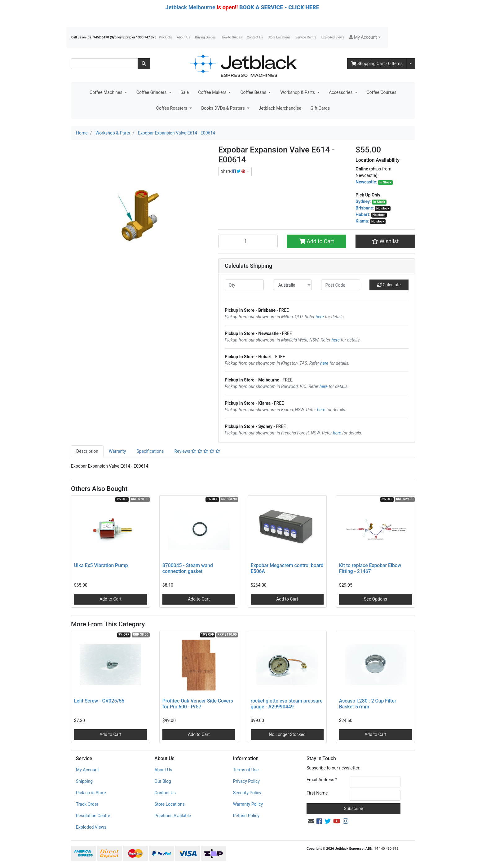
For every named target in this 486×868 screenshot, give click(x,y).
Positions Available (173, 816)
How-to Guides (231, 37)
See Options (376, 599)
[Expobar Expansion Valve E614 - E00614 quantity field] (248, 241)
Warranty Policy (248, 804)
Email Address (322, 780)
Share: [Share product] (234, 171)
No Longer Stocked (287, 734)
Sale (185, 92)
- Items (377, 64)
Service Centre (306, 37)
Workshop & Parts (298, 92)
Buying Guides (205, 37)
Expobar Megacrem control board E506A (287, 568)
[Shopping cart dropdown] (411, 64)
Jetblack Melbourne (190, 7)
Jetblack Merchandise (280, 108)
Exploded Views (333, 37)
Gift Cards (320, 108)
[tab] (87, 451)
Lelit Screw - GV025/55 (99, 701)
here (320, 317)
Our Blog (163, 781)
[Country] (293, 285)
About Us (184, 37)
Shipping (84, 781)
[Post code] (341, 285)
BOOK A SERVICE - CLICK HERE (279, 7)
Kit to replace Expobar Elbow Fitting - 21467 (370, 568)
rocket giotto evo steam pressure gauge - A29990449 (287, 704)
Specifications (150, 451)
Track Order (87, 804)
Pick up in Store (91, 793)
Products (165, 37)
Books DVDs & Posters (223, 108)
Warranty (117, 451)
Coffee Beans (254, 92)
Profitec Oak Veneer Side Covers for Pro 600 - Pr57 (198, 704)
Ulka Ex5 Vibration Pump (101, 565)
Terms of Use (246, 770)
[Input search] (104, 64)
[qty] (244, 285)
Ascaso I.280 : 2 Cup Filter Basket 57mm (368, 704)
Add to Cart (317, 241)
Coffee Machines (106, 92)
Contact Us (255, 37)
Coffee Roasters (172, 108)
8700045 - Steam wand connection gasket (188, 568)
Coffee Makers (213, 92)
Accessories (341, 92)
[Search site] (144, 64)
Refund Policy (246, 816)
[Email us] (311, 821)
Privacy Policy (246, 781)
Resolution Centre (93, 816)
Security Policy (247, 793)
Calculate (389, 285)
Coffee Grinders (152, 92)
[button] (365, 37)
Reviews (197, 451)
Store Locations (279, 37)
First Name (317, 793)
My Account (87, 770)
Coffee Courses (382, 92)
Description (87, 451)
